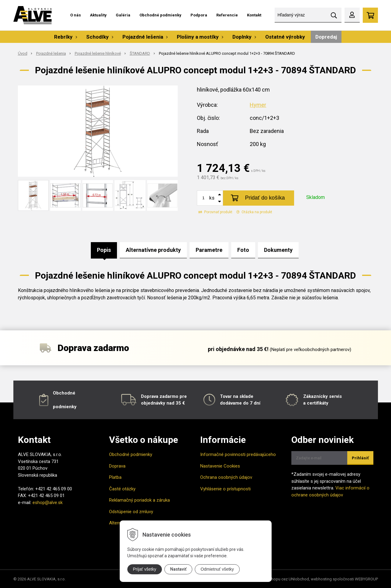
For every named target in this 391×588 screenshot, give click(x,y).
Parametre (209, 250)
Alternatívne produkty (153, 250)
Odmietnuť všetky (217, 569)
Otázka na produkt (254, 212)
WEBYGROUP (366, 579)
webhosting (321, 579)
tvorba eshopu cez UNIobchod (282, 579)
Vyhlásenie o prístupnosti (225, 489)
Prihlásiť (360, 458)
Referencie (227, 15)
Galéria (123, 15)
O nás (75, 15)
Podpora (199, 15)
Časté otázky (122, 489)
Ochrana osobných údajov (226, 477)
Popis (104, 250)
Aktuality (98, 15)
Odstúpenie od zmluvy (131, 512)
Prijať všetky (145, 569)
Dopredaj (326, 37)
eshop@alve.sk (48, 503)
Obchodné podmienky (160, 15)
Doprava (117, 466)
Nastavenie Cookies (220, 466)
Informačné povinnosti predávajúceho (238, 454)
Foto (243, 250)
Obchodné (64, 393)
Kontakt (254, 15)
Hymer (258, 105)
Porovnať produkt (215, 212)
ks (212, 198)
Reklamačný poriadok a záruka (139, 500)
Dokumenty (278, 250)
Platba (115, 477)
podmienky (65, 407)
